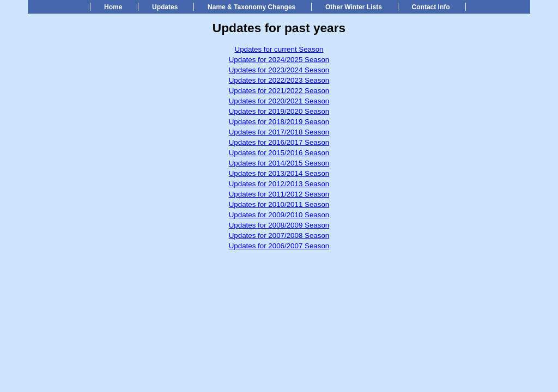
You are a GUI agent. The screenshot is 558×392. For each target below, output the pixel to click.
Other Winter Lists (354, 7)
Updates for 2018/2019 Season (279, 122)
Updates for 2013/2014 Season (279, 173)
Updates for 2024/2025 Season (279, 60)
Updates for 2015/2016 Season (279, 153)
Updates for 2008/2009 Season (279, 225)
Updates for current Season (279, 49)
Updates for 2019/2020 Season (279, 111)
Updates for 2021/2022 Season (279, 91)
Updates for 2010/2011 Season (279, 204)
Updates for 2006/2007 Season (279, 246)
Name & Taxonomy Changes (251, 7)
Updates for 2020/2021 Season (279, 101)
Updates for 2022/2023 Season (279, 80)
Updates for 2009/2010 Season (279, 215)
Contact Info (431, 7)
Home (113, 7)
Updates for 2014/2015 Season (279, 163)
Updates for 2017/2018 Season (279, 132)
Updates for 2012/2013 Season (279, 184)
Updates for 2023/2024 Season (279, 70)
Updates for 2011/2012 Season (279, 194)
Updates (165, 7)
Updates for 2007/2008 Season (279, 235)
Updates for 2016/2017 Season (279, 142)
